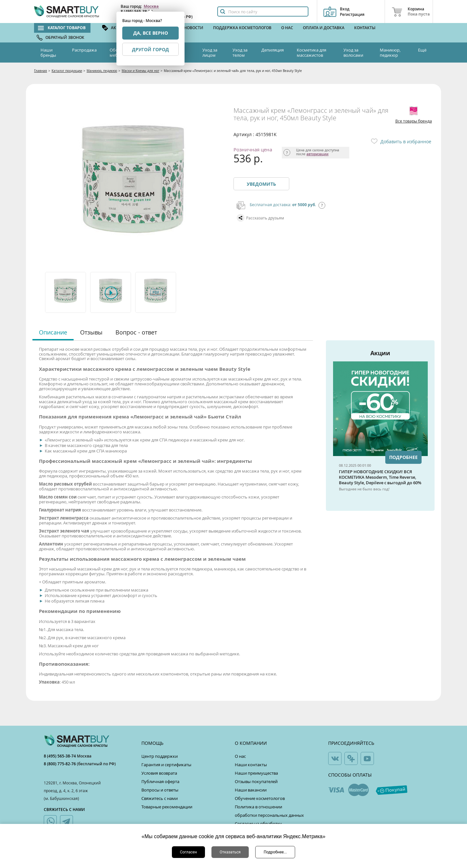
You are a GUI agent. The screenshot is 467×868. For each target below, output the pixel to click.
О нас (287, 28)
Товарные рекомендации (167, 807)
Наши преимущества (256, 773)
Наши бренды (48, 53)
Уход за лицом (210, 53)
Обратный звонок (65, 37)
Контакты (365, 28)
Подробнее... (275, 852)
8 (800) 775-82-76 (60, 764)
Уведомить (261, 184)
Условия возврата (159, 773)
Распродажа (84, 50)
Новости (194, 28)
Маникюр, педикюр (390, 53)
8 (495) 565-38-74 (60, 756)
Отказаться (230, 852)
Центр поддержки (160, 756)
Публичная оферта (160, 781)
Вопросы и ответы (160, 790)
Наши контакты (251, 765)
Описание (53, 332)
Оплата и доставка (324, 28)
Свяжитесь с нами (160, 798)
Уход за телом (240, 53)
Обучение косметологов (260, 798)
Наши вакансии (251, 790)
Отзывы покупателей (256, 781)
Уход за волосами (353, 53)
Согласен (189, 852)
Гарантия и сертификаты (166, 765)
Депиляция (273, 50)
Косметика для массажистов (311, 53)
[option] (66, 292)
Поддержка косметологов (242, 28)
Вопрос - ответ (136, 332)
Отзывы (91, 332)
